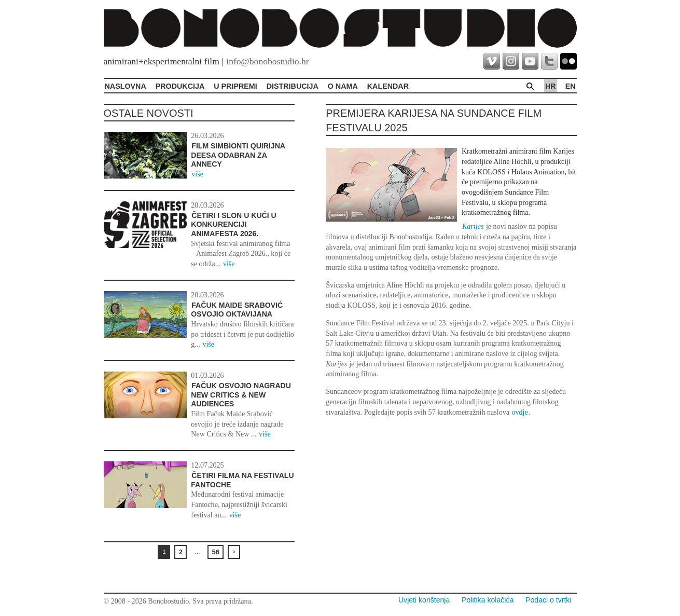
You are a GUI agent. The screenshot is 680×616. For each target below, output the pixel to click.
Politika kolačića (488, 600)
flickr (568, 61)
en (571, 86)
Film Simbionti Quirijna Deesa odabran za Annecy (238, 155)
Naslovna (126, 86)
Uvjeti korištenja (424, 600)
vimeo (492, 61)
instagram (511, 61)
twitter (549, 61)
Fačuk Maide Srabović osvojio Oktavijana (237, 310)
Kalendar (388, 86)
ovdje (519, 412)
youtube (530, 61)
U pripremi (235, 86)
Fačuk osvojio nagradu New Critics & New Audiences (241, 395)
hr (551, 86)
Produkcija (180, 86)
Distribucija (293, 86)
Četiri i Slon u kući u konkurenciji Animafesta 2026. (233, 224)
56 (216, 552)
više (197, 174)
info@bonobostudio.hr (267, 61)
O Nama (343, 86)
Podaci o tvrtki (548, 600)
